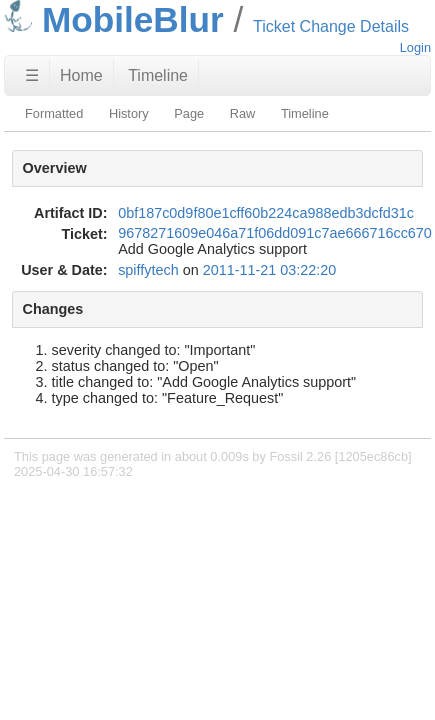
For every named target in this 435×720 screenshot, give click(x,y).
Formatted (54, 113)
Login (415, 47)
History (129, 113)
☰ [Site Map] (32, 75)
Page (189, 113)
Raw (243, 113)
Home (81, 75)
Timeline (158, 75)
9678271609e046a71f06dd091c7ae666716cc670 (275, 233)
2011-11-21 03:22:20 (270, 270)
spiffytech (148, 270)
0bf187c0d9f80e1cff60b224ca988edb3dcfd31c (266, 213)
